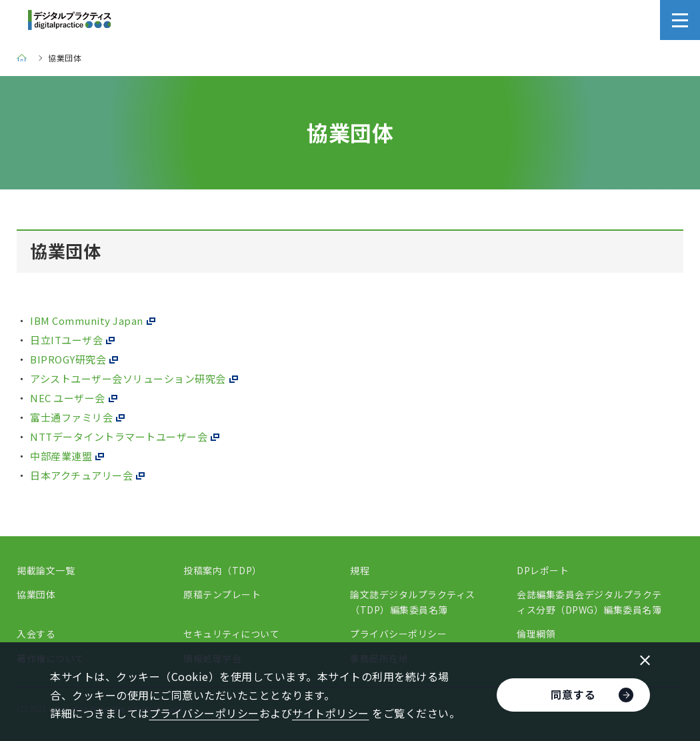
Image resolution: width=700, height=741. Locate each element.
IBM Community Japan (87, 320)
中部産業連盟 (61, 456)
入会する (36, 634)
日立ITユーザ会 (66, 340)
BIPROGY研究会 (68, 359)
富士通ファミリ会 (71, 417)
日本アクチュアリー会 (81, 475)
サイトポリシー (331, 713)
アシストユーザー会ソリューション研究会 (128, 379)
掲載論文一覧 (46, 570)
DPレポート (543, 570)
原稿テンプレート (222, 594)
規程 (360, 570)
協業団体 (36, 594)
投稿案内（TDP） (223, 570)
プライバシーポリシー (398, 634)
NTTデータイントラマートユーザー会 (119, 437)
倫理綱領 (536, 634)
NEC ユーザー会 (68, 398)
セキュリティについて (231, 634)
